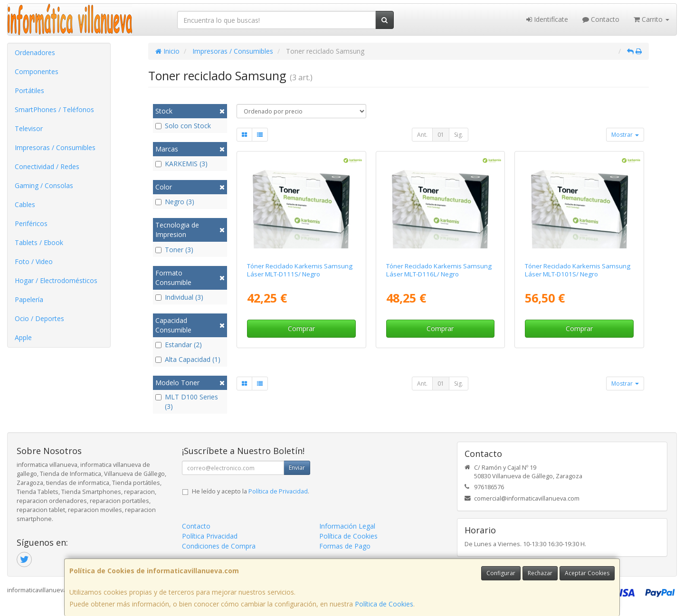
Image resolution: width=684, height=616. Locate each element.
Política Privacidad (210, 536)
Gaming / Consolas (44, 185)
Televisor (29, 128)
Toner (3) (174, 250)
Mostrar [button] (625, 135)
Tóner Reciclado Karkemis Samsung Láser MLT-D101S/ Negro (578, 270)
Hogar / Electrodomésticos (56, 280)
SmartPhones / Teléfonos (54, 109)
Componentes (37, 71)
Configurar (501, 573)
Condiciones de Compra (219, 546)
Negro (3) (175, 202)
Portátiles (29, 90)
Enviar (297, 468)
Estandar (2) (179, 345)
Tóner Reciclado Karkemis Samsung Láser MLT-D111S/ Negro (300, 270)
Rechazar (540, 573)
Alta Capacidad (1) (188, 359)
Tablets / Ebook (39, 242)
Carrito (651, 19)
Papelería (29, 299)
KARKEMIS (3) (181, 164)
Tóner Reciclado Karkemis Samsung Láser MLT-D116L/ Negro (439, 270)
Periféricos (31, 223)
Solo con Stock (183, 126)
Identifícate (547, 19)
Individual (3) (179, 297)
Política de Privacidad (278, 491)
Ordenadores (35, 52)
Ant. (422, 135)
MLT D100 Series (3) (187, 402)
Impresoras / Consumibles (55, 147)
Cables (25, 204)
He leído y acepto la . (251, 491)
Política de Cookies (384, 604)
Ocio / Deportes (39, 318)
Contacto (601, 19)
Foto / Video (34, 261)
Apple (23, 337)
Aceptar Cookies (587, 573)
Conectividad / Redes (47, 166)
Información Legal (347, 526)
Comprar (301, 328)
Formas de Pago (345, 546)
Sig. (459, 135)
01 (441, 135)
